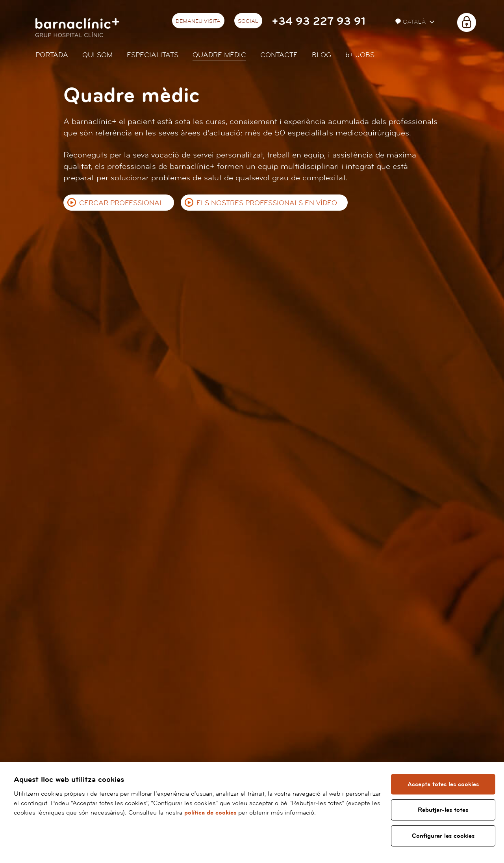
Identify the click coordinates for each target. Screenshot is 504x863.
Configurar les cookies (443, 836)
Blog (321, 55)
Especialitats (153, 55)
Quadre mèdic (219, 55)
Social (248, 21)
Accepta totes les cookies (443, 784)
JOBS (360, 55)
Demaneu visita (198, 21)
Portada (52, 55)
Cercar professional (121, 203)
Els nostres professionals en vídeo (267, 203)
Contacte (279, 55)
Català (411, 22)
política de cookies (210, 813)
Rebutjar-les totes (443, 810)
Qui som (97, 55)
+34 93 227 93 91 (319, 21)
